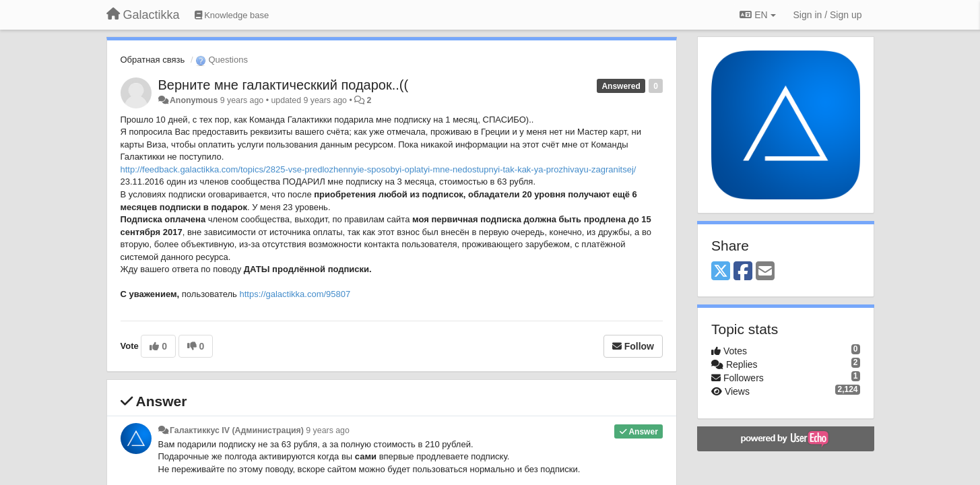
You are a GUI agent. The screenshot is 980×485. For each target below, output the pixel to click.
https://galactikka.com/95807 (392, 301)
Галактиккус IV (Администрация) (237, 430)
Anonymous (194, 100)
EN (757, 15)
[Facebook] (743, 272)
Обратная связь (153, 60)
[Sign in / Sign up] (828, 15)
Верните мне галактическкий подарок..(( (284, 85)
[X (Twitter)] (721, 272)
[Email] (765, 272)
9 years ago (328, 430)
